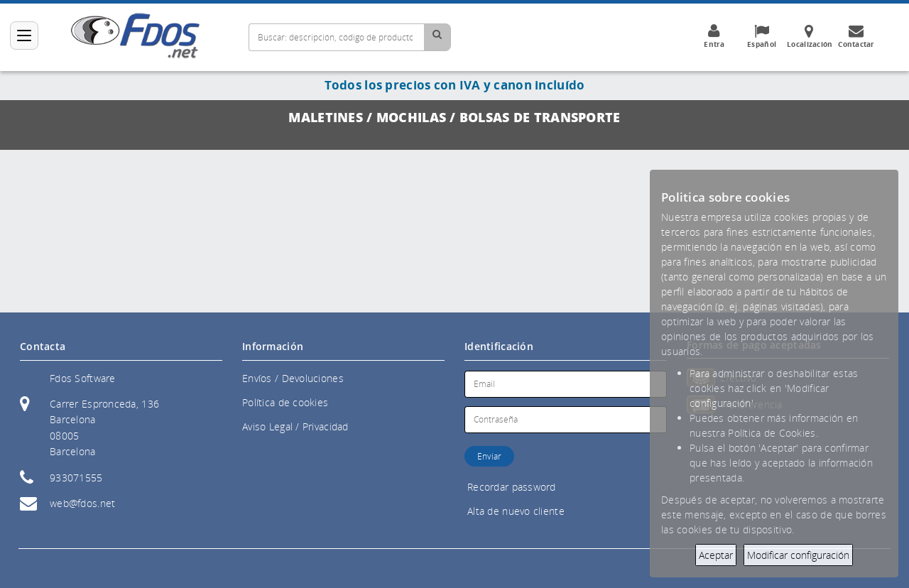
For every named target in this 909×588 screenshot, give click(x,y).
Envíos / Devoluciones (293, 378)
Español (762, 36)
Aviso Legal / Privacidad (295, 426)
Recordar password (512, 487)
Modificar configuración (798, 555)
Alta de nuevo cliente (516, 511)
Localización (810, 36)
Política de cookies (285, 402)
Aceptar (716, 555)
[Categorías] (24, 36)
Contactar (856, 36)
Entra (714, 36)
